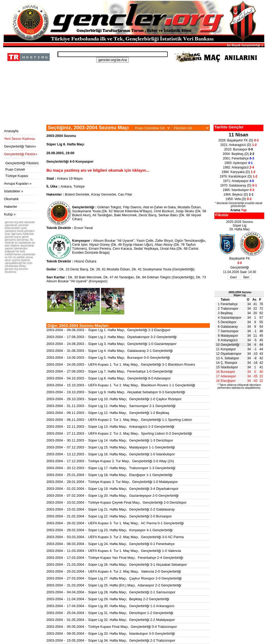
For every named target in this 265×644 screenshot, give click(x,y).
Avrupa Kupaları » (18, 183)
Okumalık (11, 199)
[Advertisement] (133, 110)
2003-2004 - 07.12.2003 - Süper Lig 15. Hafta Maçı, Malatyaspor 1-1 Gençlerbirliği (111, 447)
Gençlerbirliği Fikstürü (22, 163)
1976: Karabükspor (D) (238, 176)
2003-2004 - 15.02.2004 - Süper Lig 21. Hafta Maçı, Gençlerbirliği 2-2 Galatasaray (111, 509)
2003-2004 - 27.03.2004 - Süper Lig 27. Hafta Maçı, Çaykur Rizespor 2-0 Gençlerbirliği (114, 578)
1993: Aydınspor (238, 163)
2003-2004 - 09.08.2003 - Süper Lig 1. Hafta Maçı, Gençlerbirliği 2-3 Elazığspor (108, 330)
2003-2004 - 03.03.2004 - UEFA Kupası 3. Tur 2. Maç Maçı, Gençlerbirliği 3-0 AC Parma (115, 537)
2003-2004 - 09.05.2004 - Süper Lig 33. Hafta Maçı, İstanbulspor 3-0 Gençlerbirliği (111, 634)
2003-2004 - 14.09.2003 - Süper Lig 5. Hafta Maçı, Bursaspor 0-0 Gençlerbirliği (108, 358)
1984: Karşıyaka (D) (238, 172)
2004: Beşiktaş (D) (238, 154)
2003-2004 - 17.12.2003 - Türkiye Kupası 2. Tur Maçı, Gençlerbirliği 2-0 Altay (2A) (110, 461)
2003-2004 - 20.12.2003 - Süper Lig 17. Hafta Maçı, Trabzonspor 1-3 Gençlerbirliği (111, 468)
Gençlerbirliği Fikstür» (21, 154)
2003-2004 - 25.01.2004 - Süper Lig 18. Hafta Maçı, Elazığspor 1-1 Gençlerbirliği (109, 475)
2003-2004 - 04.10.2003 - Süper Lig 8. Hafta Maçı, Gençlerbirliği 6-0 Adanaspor (109, 378)
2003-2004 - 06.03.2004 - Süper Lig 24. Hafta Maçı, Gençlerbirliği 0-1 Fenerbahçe (110, 544)
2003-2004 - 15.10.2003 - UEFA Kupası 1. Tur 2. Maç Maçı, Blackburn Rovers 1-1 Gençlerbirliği (121, 385)
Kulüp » (10, 214)
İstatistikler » (14, 191)
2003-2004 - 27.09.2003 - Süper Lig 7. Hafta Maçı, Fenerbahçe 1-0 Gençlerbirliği (109, 371)
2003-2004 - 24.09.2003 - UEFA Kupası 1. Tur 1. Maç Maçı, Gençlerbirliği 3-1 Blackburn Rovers (121, 364)
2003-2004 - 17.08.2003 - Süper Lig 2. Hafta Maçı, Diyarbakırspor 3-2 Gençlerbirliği (111, 337)
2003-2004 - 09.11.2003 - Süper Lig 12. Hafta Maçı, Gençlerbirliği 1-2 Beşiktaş (108, 413)
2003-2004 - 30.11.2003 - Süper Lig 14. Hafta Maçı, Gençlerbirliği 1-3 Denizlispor (110, 440)
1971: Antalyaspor (239, 181)
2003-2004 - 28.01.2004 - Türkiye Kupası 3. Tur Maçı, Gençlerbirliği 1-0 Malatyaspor (112, 482)
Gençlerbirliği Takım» (20, 146)
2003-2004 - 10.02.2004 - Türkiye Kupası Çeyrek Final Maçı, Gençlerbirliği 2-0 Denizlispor (116, 502)
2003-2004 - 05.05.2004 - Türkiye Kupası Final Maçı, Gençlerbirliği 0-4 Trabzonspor (112, 627)
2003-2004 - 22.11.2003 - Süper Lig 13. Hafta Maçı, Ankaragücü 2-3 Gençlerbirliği (110, 427)
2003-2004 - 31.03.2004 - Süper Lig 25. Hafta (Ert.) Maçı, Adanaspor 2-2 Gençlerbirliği (114, 585)
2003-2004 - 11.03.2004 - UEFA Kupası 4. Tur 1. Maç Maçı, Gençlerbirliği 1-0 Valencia (114, 551)
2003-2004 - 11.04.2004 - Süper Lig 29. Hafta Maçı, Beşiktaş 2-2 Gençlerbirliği (108, 599)
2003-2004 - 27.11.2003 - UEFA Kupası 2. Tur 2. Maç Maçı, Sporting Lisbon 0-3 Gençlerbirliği (119, 433)
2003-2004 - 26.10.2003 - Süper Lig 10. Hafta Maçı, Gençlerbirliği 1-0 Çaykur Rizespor (114, 399)
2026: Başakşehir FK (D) (238, 140)
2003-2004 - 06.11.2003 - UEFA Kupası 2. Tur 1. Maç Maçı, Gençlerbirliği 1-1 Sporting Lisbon (119, 420)
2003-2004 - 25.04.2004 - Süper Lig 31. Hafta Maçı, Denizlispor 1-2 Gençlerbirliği (110, 613)
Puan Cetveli (15, 169)
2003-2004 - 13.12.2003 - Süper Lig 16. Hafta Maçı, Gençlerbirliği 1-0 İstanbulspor (111, 454)
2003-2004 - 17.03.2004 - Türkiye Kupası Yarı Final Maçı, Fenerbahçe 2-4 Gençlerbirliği (115, 558)
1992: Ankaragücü (238, 167)
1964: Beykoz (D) (238, 195)
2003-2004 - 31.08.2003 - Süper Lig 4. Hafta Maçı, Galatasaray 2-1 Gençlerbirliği (110, 351)
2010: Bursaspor (239, 149)
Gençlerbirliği (230, 345)
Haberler (11, 207)
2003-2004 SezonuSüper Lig (240, 294)
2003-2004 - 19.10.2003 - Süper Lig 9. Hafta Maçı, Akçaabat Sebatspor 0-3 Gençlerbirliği (116, 392)
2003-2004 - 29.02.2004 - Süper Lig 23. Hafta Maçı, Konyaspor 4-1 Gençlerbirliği (109, 530)
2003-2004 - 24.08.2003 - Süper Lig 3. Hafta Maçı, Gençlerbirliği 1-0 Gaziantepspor (111, 344)
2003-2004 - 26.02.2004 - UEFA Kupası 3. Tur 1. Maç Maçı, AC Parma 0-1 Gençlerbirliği (115, 523)
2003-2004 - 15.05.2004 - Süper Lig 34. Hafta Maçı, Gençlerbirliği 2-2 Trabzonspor (111, 640)
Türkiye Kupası (17, 176)
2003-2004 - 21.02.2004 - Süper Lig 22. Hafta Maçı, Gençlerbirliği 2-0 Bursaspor (109, 516)
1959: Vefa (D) (238, 199)
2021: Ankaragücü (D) (238, 145)
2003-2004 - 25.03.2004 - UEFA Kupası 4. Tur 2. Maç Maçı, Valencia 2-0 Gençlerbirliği (114, 571)
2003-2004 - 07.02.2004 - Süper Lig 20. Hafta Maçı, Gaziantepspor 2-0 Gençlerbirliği (112, 496)
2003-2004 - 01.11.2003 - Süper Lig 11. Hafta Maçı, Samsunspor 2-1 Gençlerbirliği (111, 406)
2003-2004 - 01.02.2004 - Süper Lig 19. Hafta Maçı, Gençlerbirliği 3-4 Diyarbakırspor (112, 489)
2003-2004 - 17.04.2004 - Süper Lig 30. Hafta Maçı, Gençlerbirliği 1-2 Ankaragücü (110, 606)
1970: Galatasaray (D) (239, 185)
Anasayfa (11, 131)
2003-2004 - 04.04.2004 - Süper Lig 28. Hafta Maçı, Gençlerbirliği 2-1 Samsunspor (111, 592)
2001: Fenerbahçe (238, 158)
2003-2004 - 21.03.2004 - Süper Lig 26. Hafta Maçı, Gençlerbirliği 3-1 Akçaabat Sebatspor (117, 565)
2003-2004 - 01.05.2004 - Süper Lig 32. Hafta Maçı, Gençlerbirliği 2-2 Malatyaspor (111, 620)
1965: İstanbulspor (238, 190)
